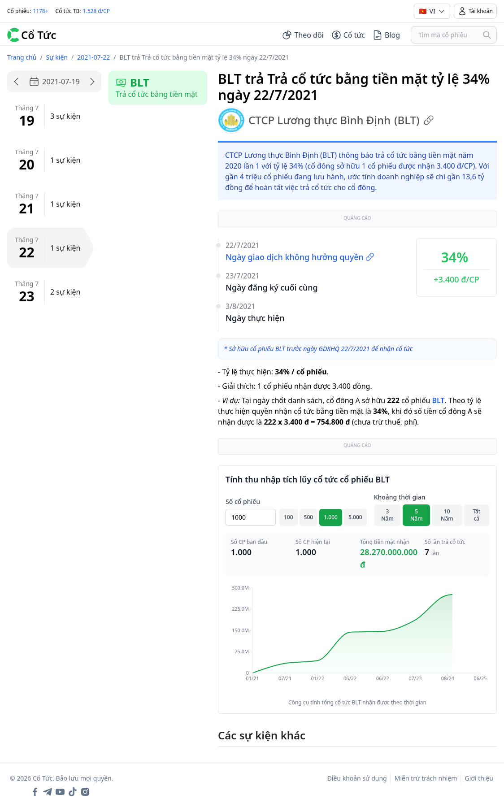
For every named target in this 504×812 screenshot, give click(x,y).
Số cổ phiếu (243, 502)
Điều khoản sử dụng (357, 778)
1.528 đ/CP (97, 11)
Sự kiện (57, 57)
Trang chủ (22, 57)
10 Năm (447, 515)
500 (309, 517)
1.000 (331, 517)
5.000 (355, 517)
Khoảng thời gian (400, 497)
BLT (438, 400)
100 (289, 517)
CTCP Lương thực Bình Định (326, 120)
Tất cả (476, 515)
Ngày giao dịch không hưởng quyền (300, 257)
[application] (357, 639)
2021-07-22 (93, 57)
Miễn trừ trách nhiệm (426, 778)
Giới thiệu (479, 778)
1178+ (40, 11)
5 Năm (417, 515)
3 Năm (387, 515)
